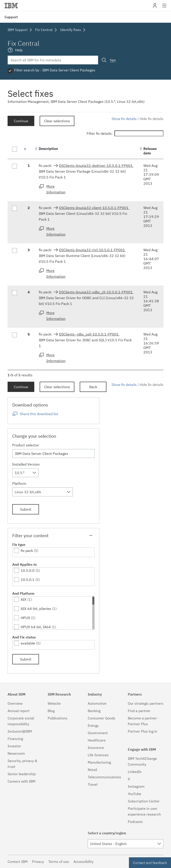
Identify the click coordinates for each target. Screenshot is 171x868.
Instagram (136, 786)
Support (11, 17)
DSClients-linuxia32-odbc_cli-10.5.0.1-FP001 (96, 292)
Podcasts (135, 822)
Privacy (38, 862)
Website (54, 703)
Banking (94, 711)
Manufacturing (99, 762)
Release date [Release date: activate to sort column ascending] (150, 151)
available (28, 643)
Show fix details (124, 119)
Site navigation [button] (164, 8)
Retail (92, 770)
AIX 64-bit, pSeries (36, 609)
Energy (93, 725)
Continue (21, 121)
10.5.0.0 (28, 570)
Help (19, 50)
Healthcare (97, 740)
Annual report (19, 711)
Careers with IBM (21, 781)
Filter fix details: (125, 133)
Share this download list (39, 414)
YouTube (134, 794)
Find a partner (139, 711)
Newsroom (16, 753)
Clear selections (57, 121)
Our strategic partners (146, 703)
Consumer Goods (102, 718)
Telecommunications (104, 777)
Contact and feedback (150, 863)
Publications (58, 718)
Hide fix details (152, 119)
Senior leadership (22, 774)
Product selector (26, 445)
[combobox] (25, 473)
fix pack (27, 551)
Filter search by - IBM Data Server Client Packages (55, 70)
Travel (93, 784)
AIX (24, 599)
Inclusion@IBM (20, 731)
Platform (19, 483)
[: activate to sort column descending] (29, 151)
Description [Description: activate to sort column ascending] (48, 149)
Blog (51, 711)
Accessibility (83, 862)
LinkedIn (135, 772)
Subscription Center (144, 801)
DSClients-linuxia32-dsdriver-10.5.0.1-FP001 (96, 166)
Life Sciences (98, 755)
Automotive (97, 703)
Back (93, 387)
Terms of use (59, 862)
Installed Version (26, 464)
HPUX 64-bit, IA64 (36, 627)
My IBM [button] (155, 7)
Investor (14, 746)
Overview (15, 703)
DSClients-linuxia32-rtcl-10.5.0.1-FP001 (92, 250)
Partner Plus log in (142, 731)
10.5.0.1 (28, 580)
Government (98, 733)
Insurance (96, 748)
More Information (56, 189)
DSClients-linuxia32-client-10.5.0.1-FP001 (94, 208)
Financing (15, 739)
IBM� (11, 6)
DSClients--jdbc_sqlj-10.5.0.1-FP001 (89, 334)
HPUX (25, 618)
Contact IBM (18, 862)
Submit (26, 509)
